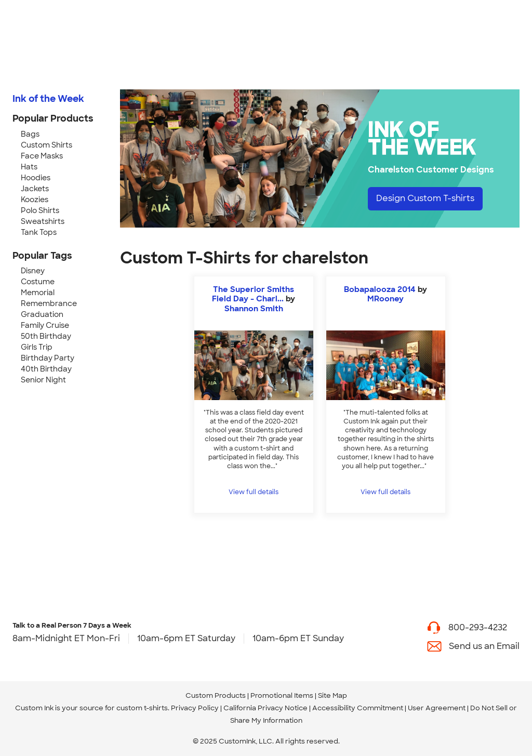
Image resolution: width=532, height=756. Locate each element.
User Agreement (437, 708)
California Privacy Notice (265, 708)
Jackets (35, 189)
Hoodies (36, 178)
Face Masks (42, 156)
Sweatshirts (43, 221)
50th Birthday (46, 336)
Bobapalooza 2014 (380, 289)
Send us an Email (484, 646)
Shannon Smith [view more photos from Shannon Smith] (254, 309)
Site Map (332, 695)
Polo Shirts (40, 210)
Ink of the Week (48, 99)
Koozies (35, 200)
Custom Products (216, 695)
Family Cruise (45, 325)
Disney (33, 271)
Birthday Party (48, 358)
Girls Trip (37, 347)
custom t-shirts (142, 708)
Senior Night (43, 380)
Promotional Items (282, 695)
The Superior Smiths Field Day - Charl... (253, 294)
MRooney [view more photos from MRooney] (385, 299)
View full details (254, 492)
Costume (38, 282)
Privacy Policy (195, 708)
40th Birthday (46, 369)
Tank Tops (39, 232)
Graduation (42, 314)
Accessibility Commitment (358, 708)
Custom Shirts (46, 145)
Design (425, 198)
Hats (29, 167)
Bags (30, 134)
